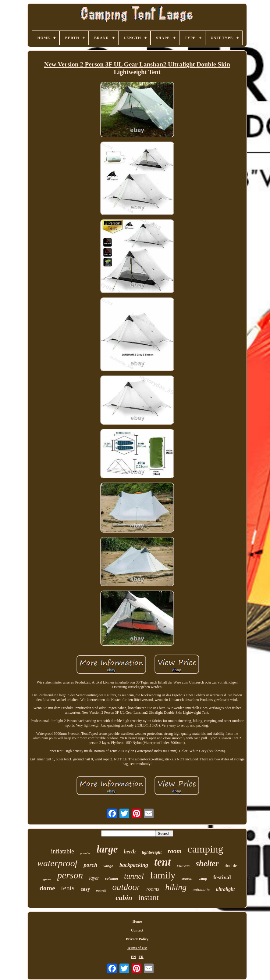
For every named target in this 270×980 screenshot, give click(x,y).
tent (162, 862)
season (187, 878)
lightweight (152, 852)
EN (133, 957)
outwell (101, 890)
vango (109, 866)
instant (149, 897)
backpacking (134, 865)
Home (137, 921)
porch (90, 865)
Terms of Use (137, 948)
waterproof (57, 863)
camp (203, 878)
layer (94, 878)
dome (47, 888)
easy (85, 889)
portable (85, 853)
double (231, 866)
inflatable (62, 851)
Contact (137, 930)
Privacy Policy (137, 939)
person (70, 875)
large (107, 849)
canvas (183, 866)
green (47, 879)
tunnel (134, 876)
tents (68, 888)
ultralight (225, 889)
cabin (124, 898)
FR (141, 957)
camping (206, 849)
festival (222, 877)
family (163, 875)
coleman (112, 878)
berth (130, 852)
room (175, 851)
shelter (207, 863)
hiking (176, 887)
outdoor (126, 887)
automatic (201, 890)
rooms (153, 889)
